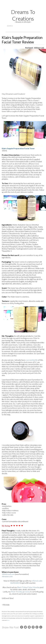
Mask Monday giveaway (20, 592)
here (8, 620)
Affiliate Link (39, 48)
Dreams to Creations (23, 15)
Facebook (32, 6)
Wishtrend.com (8, 574)
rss (15, 6)
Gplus (23, 6)
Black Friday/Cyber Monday (28, 587)
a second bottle (32, 360)
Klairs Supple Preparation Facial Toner (18, 148)
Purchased (29, 48)
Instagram (19, 6)
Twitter (28, 6)
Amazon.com (7, 576)
